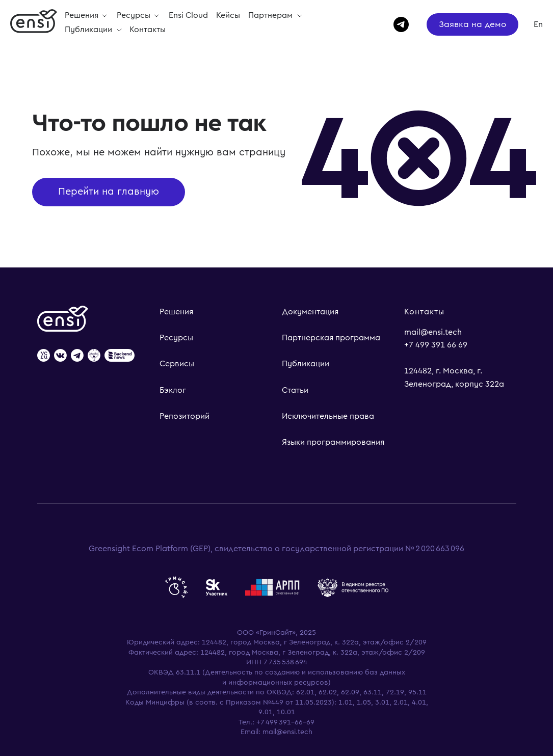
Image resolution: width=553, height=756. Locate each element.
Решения (176, 312)
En (538, 24)
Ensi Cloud (188, 15)
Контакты (148, 30)
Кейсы (228, 15)
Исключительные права (328, 416)
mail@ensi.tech (433, 332)
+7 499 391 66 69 (436, 345)
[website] (44, 356)
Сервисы (177, 364)
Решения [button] (83, 15)
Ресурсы (176, 338)
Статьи (295, 390)
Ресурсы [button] (135, 15)
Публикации (89, 30)
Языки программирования (333, 442)
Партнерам (271, 15)
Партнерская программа (331, 338)
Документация (310, 312)
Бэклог (173, 390)
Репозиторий (185, 416)
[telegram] (397, 24)
